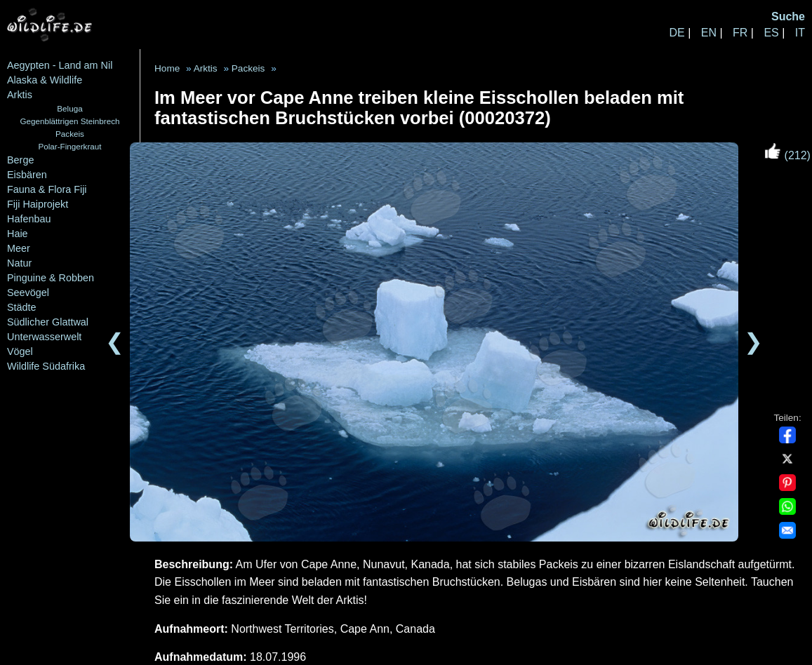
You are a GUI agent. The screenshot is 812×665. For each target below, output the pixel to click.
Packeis (70, 134)
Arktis (20, 95)
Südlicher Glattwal (48, 322)
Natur (19, 263)
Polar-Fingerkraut (69, 146)
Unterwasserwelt (44, 337)
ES (771, 33)
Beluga (69, 108)
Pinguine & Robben (51, 278)
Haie (18, 234)
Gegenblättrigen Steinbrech (70, 121)
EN (709, 33)
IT (800, 33)
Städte (22, 307)
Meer (19, 248)
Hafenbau (29, 219)
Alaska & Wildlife (45, 80)
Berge (20, 160)
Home (167, 68)
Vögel (20, 351)
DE (677, 33)
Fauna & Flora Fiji (47, 189)
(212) (787, 155)
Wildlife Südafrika (46, 366)
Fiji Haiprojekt (38, 204)
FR (740, 33)
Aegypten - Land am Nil (60, 65)
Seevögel (28, 293)
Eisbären (27, 175)
